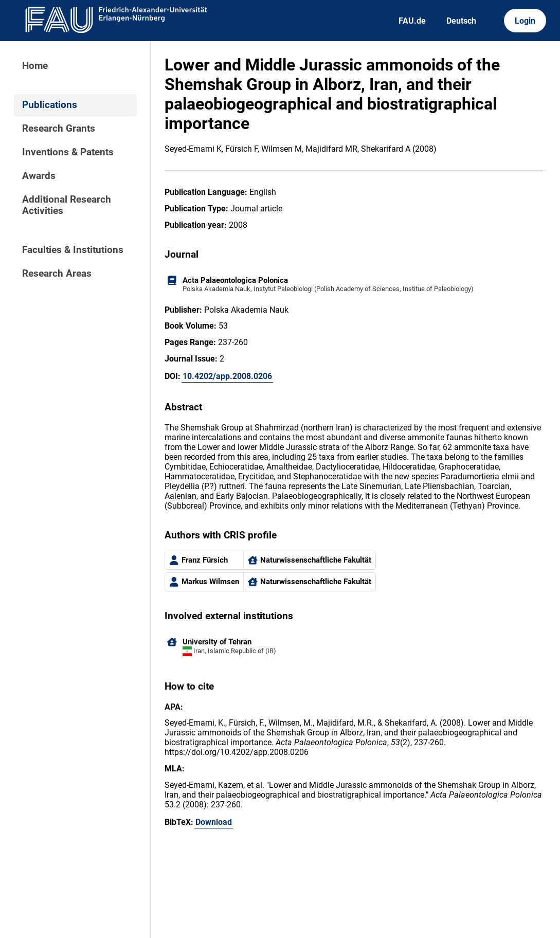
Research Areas (57, 274)
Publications (50, 105)
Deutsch (461, 21)
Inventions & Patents (68, 152)
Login (525, 21)
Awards (39, 176)
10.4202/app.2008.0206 (227, 376)
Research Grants (59, 129)
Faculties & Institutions (73, 250)
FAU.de (412, 21)
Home (35, 66)
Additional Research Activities (67, 205)
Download (214, 822)
